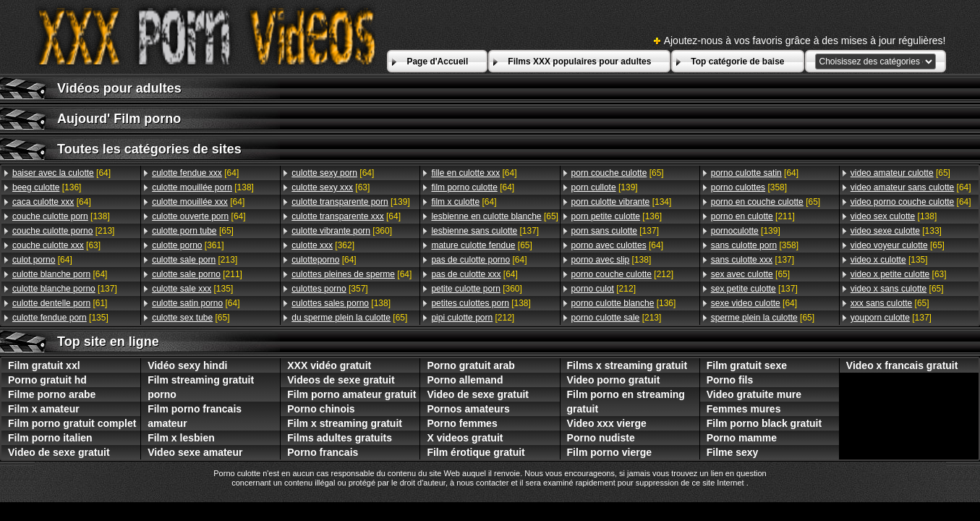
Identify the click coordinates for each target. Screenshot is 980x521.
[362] (323, 245)
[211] (197, 274)
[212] (473, 318)
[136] (47, 187)
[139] (350, 202)
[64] (61, 173)
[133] (896, 231)
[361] (188, 245)
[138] (61, 216)
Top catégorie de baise (737, 62)
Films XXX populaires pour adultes (579, 62)
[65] (193, 231)
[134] (622, 202)
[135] (60, 318)
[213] (63, 231)
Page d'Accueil (437, 62)
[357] (329, 289)
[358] (749, 187)
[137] (65, 289)
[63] (56, 245)
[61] (60, 303)
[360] (342, 231)
